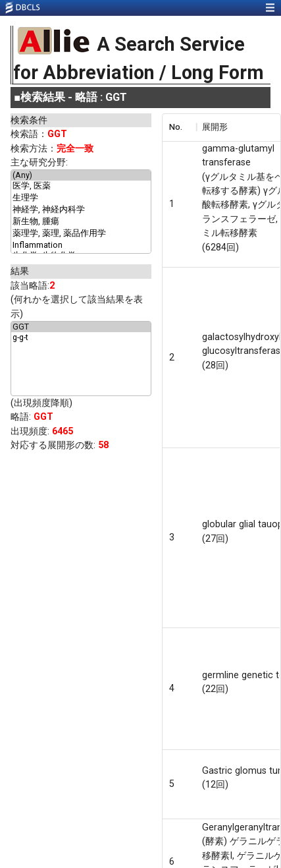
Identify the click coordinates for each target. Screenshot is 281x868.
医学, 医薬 (81, 187)
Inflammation (81, 245)
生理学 (81, 198)
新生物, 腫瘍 (81, 222)
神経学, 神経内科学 (81, 210)
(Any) (81, 175)
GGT (81, 327)
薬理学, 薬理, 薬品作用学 (81, 234)
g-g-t (81, 337)
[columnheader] (179, 127)
